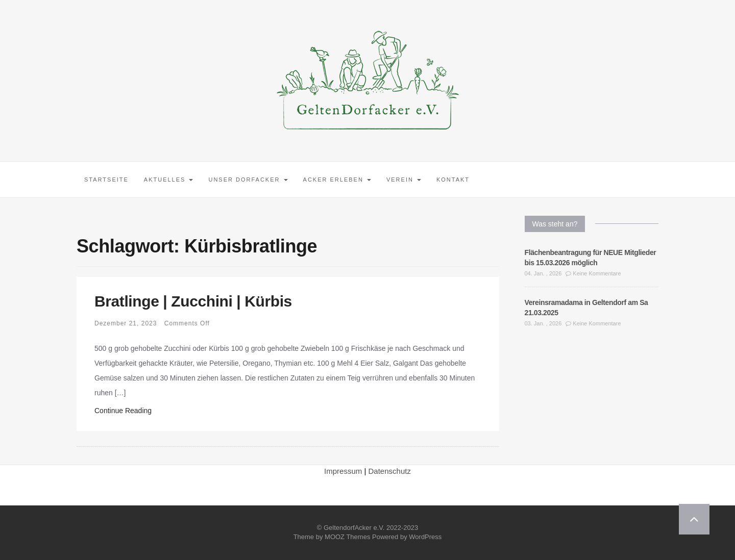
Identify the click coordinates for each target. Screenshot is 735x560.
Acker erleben (337, 180)
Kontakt (453, 180)
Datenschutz (390, 471)
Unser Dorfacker (248, 180)
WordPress (425, 537)
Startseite (106, 180)
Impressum (343, 471)
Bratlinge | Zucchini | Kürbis (193, 301)
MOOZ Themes (347, 537)
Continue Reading (123, 411)
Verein (404, 180)
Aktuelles (169, 180)
